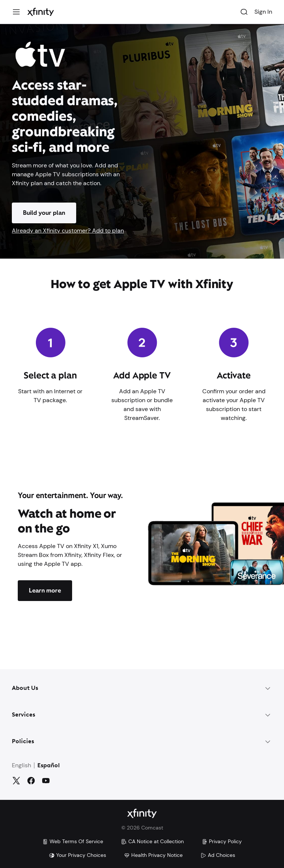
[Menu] (16, 12)
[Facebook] (31, 781)
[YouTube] (46, 781)
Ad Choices (218, 855)
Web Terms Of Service (73, 841)
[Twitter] (16, 781)
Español (49, 766)
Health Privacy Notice (153, 855)
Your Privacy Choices (77, 855)
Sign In (263, 12)
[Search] (244, 12)
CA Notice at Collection (152, 841)
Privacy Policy (222, 841)
